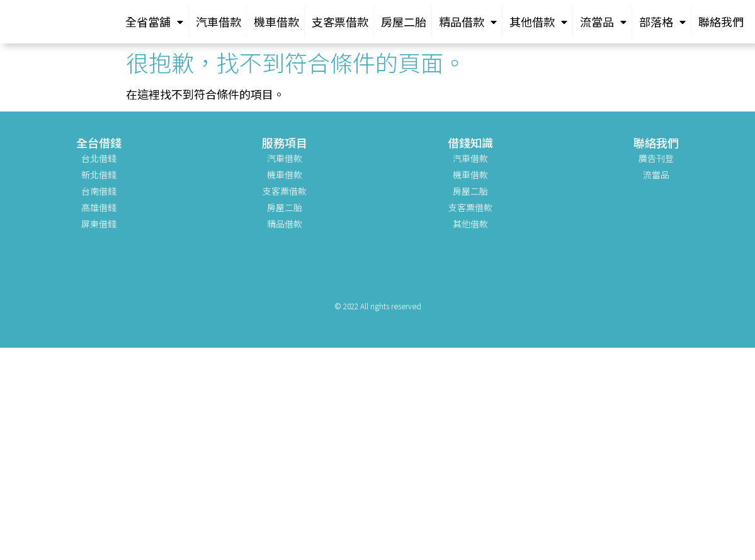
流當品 (603, 21)
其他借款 (538, 21)
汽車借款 (219, 21)
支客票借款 (340, 21)
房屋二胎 (404, 21)
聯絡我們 (721, 21)
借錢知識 (470, 142)
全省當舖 (154, 21)
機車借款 (276, 21)
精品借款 (468, 21)
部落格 (662, 21)
